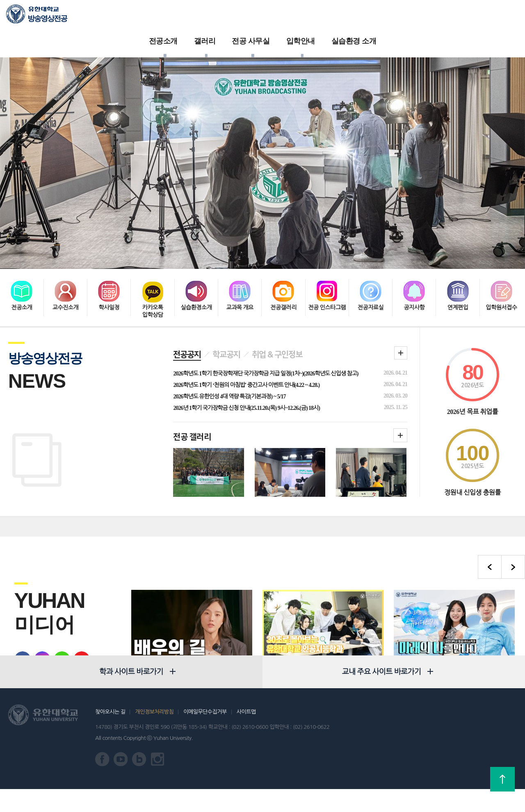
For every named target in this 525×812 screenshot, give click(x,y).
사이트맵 (246, 735)
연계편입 (458, 254)
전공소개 (173, 16)
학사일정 (109, 254)
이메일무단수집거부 (205, 735)
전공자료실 (371, 254)
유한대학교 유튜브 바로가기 (78, 609)
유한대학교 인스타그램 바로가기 (158, 782)
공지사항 (414, 254)
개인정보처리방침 (154, 735)
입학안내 (311, 16)
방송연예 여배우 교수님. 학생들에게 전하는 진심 (173, 627)
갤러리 (215, 16)
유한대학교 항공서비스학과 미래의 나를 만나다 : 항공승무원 (454, 627)
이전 (490, 516)
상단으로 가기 (502, 779)
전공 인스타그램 (327, 254)
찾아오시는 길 (110, 735)
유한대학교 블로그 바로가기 (58, 609)
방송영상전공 (47, 18)
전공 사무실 (261, 16)
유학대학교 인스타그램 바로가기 (38, 609)
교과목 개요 (240, 254)
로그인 (474, 17)
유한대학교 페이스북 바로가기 (18, 609)
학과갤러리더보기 (400, 384)
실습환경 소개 (364, 16)
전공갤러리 (283, 254)
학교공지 (226, 304)
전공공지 (187, 304)
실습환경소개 (196, 254)
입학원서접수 (501, 254)
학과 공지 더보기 (401, 302)
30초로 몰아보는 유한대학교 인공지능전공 (313, 627)
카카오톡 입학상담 (153, 258)
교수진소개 (65, 254)
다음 (513, 516)
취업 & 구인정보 (277, 304)
